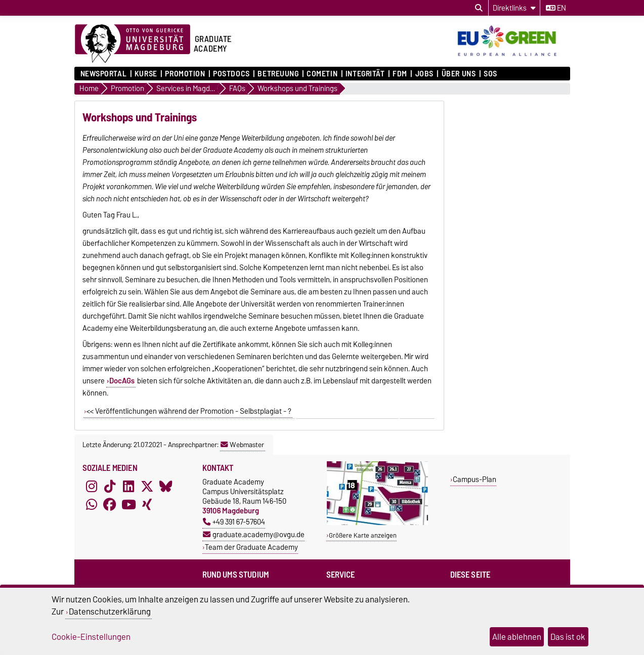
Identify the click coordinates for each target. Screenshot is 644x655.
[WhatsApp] (92, 504)
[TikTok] (110, 486)
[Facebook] (110, 504)
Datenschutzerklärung (110, 612)
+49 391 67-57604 (234, 522)
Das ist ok (568, 637)
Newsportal (104, 74)
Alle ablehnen (517, 637)
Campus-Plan (475, 479)
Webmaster (242, 445)
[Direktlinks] (514, 8)
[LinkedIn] (128, 486)
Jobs (424, 74)
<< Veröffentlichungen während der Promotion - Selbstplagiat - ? (189, 411)
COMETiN (322, 74)
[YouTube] (128, 504)
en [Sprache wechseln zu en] (556, 8)
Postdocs (231, 74)
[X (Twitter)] (147, 486)
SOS (490, 74)
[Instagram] (92, 486)
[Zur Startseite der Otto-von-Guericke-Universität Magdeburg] (133, 44)
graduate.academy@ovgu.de (254, 534)
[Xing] (147, 504)
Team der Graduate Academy (251, 547)
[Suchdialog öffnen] (479, 8)
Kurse (146, 74)
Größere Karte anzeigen (363, 535)
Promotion (185, 74)
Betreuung (278, 74)
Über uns (459, 74)
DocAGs (122, 381)
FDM (400, 74)
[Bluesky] (166, 486)
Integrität (365, 74)
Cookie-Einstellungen (91, 637)
